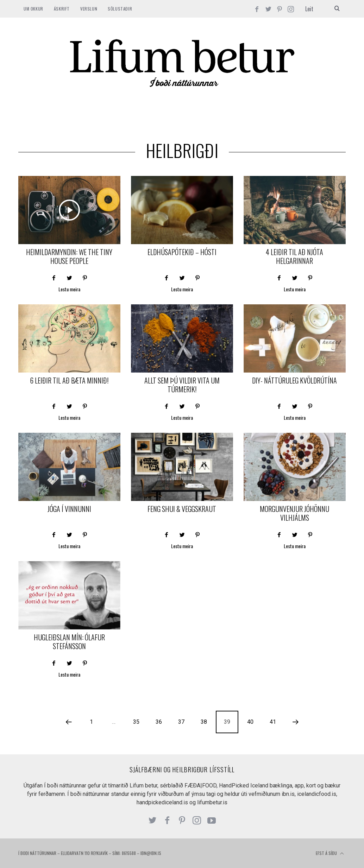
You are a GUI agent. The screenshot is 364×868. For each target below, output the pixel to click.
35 (136, 722)
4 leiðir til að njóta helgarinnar (294, 256)
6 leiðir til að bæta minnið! (69, 380)
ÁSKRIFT (62, 9)
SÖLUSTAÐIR (120, 9)
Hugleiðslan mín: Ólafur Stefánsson (69, 642)
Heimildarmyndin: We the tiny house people (69, 256)
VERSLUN (89, 9)
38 (204, 722)
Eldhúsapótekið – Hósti (182, 252)
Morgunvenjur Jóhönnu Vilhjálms (294, 513)
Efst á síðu (330, 854)
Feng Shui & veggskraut (182, 509)
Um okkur (33, 9)
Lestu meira (69, 290)
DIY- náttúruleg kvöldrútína (294, 380)
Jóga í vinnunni (69, 509)
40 (250, 722)
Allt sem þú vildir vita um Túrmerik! (182, 385)
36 (159, 722)
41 (273, 722)
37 (181, 722)
